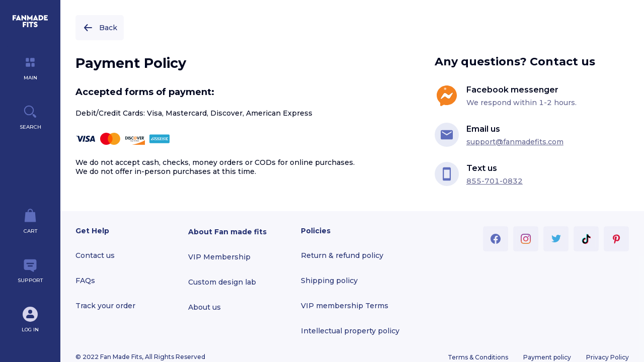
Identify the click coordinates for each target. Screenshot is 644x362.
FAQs (85, 281)
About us (205, 307)
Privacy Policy (608, 357)
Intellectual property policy (350, 331)
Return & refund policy (342, 255)
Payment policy (547, 357)
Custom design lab (222, 282)
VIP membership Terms (345, 306)
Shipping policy (329, 281)
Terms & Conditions (478, 357)
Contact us (95, 255)
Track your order (105, 306)
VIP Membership (219, 257)
